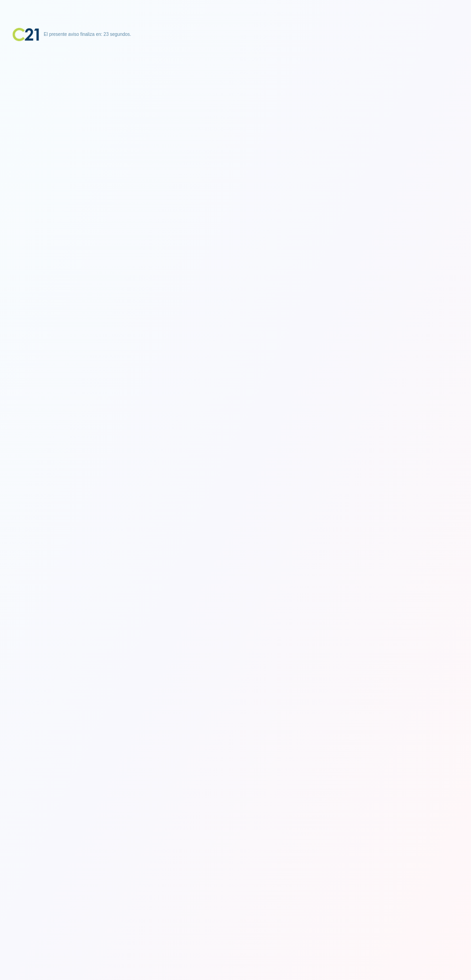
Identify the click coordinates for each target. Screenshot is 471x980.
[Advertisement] (235, 99)
